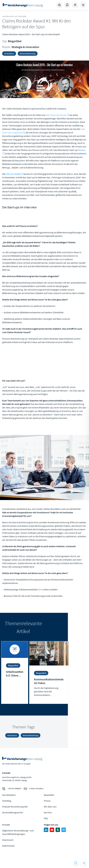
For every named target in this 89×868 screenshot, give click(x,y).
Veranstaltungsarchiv (13, 812)
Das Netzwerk (9, 795)
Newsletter (49, 795)
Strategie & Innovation (25, 47)
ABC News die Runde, (56, 115)
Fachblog (7, 801)
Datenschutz (8, 846)
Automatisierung (28, 54)
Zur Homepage (23, 5)
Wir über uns (50, 807)
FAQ (46, 818)
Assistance (9, 54)
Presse (47, 801)
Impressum (8, 840)
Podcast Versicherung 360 (15, 807)
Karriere (48, 812)
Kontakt (6, 825)
